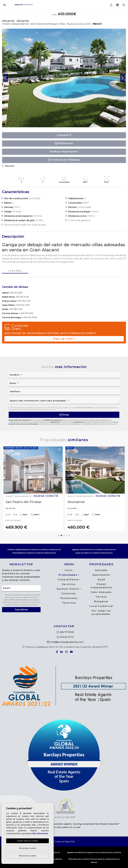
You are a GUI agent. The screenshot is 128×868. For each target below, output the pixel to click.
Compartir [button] (64, 135)
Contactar (69, 594)
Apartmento (101, 575)
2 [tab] (61, 536)
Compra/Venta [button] (68, 580)
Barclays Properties (24, 5)
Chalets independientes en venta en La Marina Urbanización (34, 550)
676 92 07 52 (65, 637)
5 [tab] (70, 536)
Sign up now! (64, 339)
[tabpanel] (33, 489)
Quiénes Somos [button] (68, 589)
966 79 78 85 (65, 632)
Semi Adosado (101, 592)
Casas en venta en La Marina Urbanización (94, 553)
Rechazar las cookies (27, 856)
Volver (8, 166)
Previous (5, 78)
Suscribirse (21, 610)
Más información (40, 834)
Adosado (101, 570)
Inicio (69, 570)
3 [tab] (64, 536)
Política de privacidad (84, 408)
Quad (101, 580)
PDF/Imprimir (64, 143)
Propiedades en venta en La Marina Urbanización (34, 553)
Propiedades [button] (68, 575)
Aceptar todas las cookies (27, 841)
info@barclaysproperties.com (65, 642)
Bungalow (101, 601)
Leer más (15, 271)
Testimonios (69, 598)
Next (123, 78)
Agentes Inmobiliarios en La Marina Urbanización (94, 550)
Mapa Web (70, 842)
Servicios (69, 584)
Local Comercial (101, 606)
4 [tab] (67, 536)
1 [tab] (59, 536)
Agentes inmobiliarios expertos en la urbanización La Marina (94, 852)
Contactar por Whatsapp (64, 160)
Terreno (101, 597)
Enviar (64, 415)
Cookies (58, 842)
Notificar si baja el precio (64, 152)
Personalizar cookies (28, 848)
